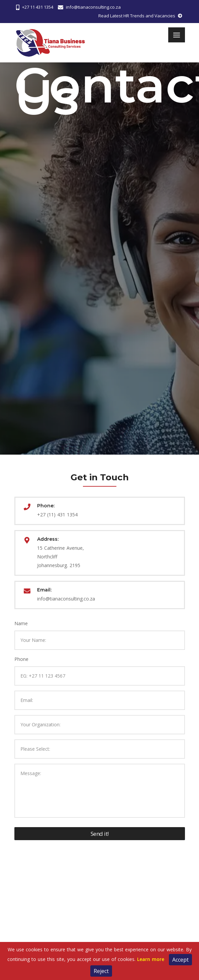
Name (21, 623)
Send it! (100, 834)
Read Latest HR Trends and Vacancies (140, 16)
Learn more (151, 959)
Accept (180, 960)
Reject (101, 971)
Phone (21, 659)
